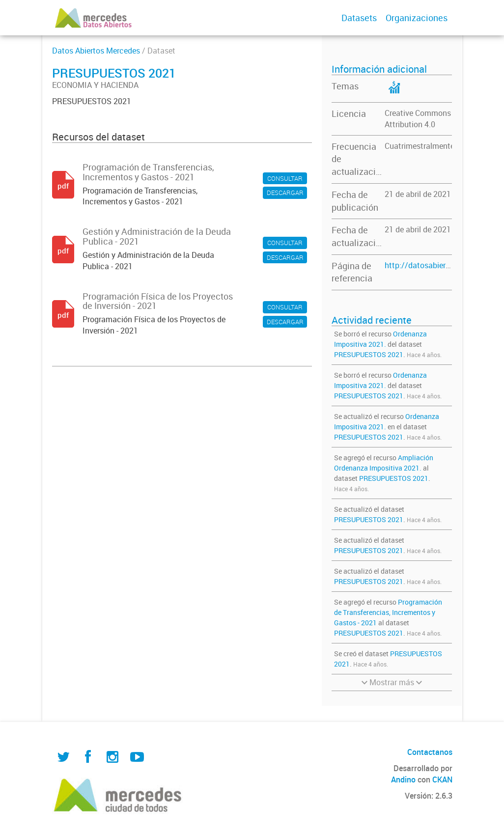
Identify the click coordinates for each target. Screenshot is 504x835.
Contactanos (430, 752)
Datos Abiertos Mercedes (96, 51)
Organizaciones (417, 18)
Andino (403, 779)
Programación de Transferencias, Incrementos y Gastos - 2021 (388, 612)
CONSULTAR (285, 178)
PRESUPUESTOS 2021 (369, 354)
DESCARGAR (285, 193)
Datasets (359, 18)
